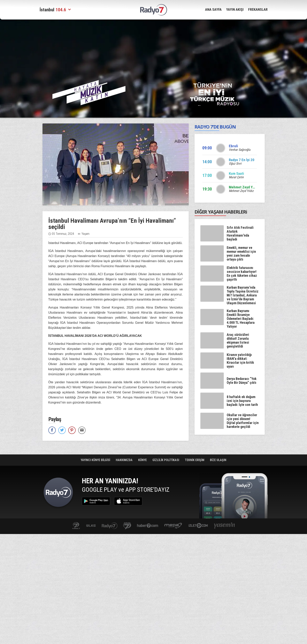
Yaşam (85, 234)
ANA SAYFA (213, 9)
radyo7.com (110, 526)
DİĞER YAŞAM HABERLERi (221, 212)
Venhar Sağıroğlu (240, 150)
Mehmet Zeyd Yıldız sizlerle (250, 187)
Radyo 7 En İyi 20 (242, 160)
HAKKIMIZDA (125, 460)
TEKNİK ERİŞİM (195, 460)
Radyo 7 (58, 493)
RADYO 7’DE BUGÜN (215, 127)
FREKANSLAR (258, 9)
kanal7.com (76, 526)
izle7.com (198, 526)
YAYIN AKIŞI (235, 9)
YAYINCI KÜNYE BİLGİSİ (96, 460)
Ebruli (233, 146)
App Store (128, 501)
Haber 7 (148, 526)
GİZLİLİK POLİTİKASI (166, 460)
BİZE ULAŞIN (218, 460)
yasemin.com (225, 526)
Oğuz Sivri (235, 164)
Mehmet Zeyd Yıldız (241, 191)
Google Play (96, 501)
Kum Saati (236, 173)
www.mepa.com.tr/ (173, 526)
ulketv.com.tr (91, 526)
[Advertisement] (20, 82)
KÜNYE (143, 460)
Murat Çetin (236, 177)
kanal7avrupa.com (127, 526)
